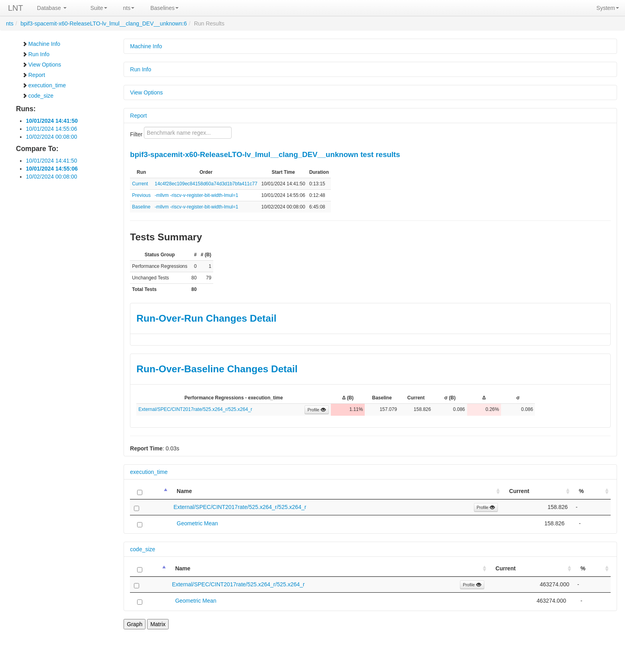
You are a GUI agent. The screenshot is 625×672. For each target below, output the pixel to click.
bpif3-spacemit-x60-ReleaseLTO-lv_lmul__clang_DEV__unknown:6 (103, 24)
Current (140, 184)
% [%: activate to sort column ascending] (581, 491)
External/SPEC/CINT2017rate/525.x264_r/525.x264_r (195, 409)
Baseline (141, 207)
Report (33, 75)
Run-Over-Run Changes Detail (206, 318)
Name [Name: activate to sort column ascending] (184, 491)
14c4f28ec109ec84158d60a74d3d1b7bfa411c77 (206, 184)
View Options (41, 65)
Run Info (36, 54)
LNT (16, 8)
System (608, 8)
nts (129, 8)
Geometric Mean (197, 523)
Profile (317, 410)
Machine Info (41, 44)
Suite (99, 8)
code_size (38, 96)
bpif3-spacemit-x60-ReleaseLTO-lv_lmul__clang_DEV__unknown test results (265, 154)
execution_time (44, 85)
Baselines (164, 8)
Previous (141, 195)
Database (52, 8)
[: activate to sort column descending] (150, 491)
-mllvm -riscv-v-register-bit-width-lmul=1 (197, 195)
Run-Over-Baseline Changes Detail (217, 369)
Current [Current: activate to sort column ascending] (519, 491)
